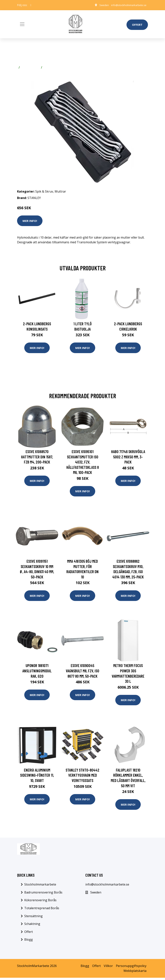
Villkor (108, 968)
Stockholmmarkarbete (40, 887)
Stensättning (33, 918)
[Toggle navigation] (22, 24)
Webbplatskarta (135, 973)
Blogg (29, 942)
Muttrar (50, 67)
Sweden (102, 5)
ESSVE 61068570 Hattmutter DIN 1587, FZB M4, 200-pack (37, 457)
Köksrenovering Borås (40, 903)
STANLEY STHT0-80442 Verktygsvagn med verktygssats (82, 777)
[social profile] (31, 5)
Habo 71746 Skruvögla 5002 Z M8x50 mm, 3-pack (128, 457)
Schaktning (32, 926)
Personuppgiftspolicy (131, 968)
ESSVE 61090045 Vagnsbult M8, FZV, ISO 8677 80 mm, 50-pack (82, 672)
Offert (137, 25)
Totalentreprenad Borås (42, 910)
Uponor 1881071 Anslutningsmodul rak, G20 (37, 672)
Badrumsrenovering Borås (43, 895)
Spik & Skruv (30, 67)
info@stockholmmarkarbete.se (128, 5)
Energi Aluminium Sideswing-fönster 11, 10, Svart (37, 777)
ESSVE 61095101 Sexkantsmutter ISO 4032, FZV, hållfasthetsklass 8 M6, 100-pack (83, 462)
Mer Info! (30, 221)
